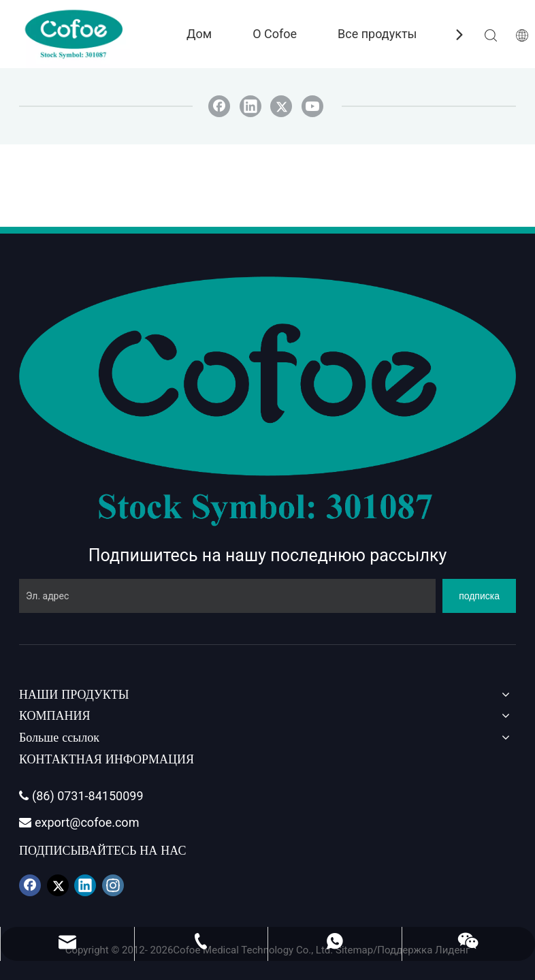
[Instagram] (113, 885)
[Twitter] (281, 106)
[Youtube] (312, 106)
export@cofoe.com (79, 822)
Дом (199, 34)
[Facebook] (219, 106)
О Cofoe (275, 34)
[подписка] (479, 596)
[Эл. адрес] (227, 596)
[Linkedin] (250, 106)
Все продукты (377, 34)
